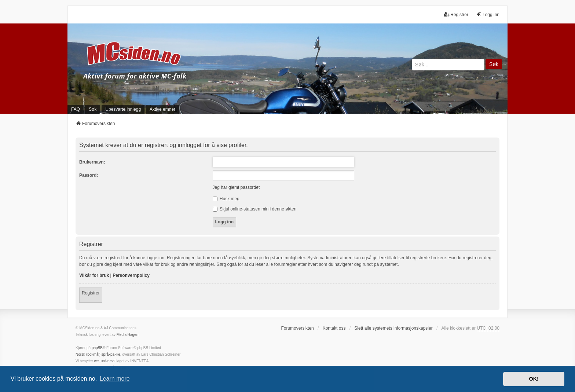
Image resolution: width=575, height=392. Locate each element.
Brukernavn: (92, 162)
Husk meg (226, 199)
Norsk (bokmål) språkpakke (98, 354)
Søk (494, 64)
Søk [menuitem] (93, 109)
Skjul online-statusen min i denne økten (255, 209)
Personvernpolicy (131, 275)
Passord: (89, 175)
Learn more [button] (115, 379)
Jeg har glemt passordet (236, 187)
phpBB (97, 348)
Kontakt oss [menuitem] (334, 328)
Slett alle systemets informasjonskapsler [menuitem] (393, 328)
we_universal (105, 361)
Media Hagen (127, 335)
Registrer (91, 293)
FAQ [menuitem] (76, 109)
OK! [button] (534, 379)
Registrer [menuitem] (456, 14)
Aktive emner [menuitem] (162, 109)
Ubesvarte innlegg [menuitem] (123, 109)
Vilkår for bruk (94, 275)
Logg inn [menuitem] (488, 14)
